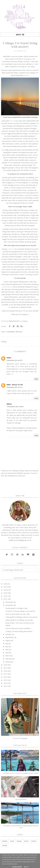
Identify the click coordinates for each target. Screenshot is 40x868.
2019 (5, 668)
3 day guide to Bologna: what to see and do (21, 617)
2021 (5, 599)
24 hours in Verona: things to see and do (20, 611)
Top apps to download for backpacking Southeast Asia (21, 827)
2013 (5, 686)
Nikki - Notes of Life (15, 385)
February (9, 659)
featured (11, 332)
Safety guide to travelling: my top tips (19, 620)
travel (12, 841)
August (8, 640)
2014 (5, 683)
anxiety (26, 75)
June (7, 647)
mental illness (7, 287)
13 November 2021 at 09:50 (15, 407)
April (7, 653)
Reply (36, 379)
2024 (5, 590)
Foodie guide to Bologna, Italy (16, 608)
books (26, 841)
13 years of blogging (20, 738)
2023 (5, 593)
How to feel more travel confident (18, 628)
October (9, 634)
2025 (5, 587)
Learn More (17, 867)
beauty (19, 841)
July (7, 643)
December (9, 602)
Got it (26, 867)
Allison (9, 404)
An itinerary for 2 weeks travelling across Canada (21, 773)
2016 (5, 677)
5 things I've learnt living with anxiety (19, 631)
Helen (9, 358)
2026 (5, 584)
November (9, 605)
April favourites (21, 799)
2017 (5, 674)
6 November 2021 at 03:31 (15, 360)
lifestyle (19, 332)
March (8, 656)
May (7, 649)
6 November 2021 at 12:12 (15, 387)
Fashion (34, 841)
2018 (5, 671)
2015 (5, 680)
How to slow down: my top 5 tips (18, 614)
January (8, 662)
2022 (5, 596)
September (10, 637)
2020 (5, 665)
